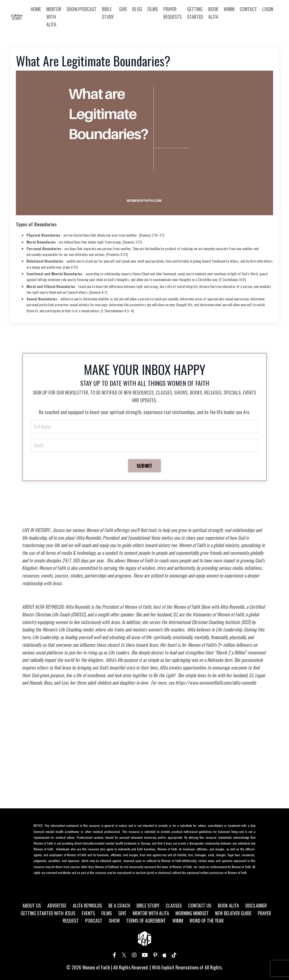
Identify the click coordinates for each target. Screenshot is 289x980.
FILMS (153, 9)
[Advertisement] (144, 758)
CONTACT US (200, 906)
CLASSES (174, 906)
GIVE (123, 9)
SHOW (114, 921)
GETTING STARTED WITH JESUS (48, 914)
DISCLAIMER (256, 906)
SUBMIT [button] (145, 466)
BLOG (137, 9)
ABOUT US (32, 906)
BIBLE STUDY (108, 13)
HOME (36, 9)
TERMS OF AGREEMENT (146, 921)
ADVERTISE (57, 906)
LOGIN (268, 9)
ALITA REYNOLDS (87, 906)
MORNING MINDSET (192, 914)
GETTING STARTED (195, 13)
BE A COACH (119, 906)
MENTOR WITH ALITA (54, 17)
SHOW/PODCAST (82, 9)
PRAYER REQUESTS (173, 13)
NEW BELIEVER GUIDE (233, 914)
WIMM (229, 9)
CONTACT (248, 9)
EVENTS (88, 914)
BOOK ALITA (213, 13)
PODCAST (94, 921)
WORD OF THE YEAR (207, 921)
